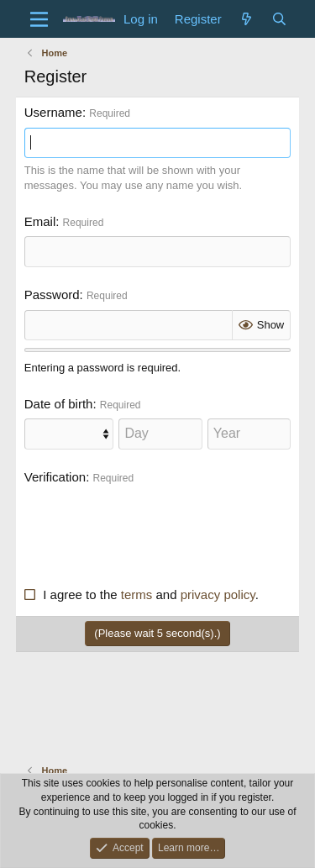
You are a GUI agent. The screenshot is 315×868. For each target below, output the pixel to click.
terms (137, 594)
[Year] (249, 434)
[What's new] (247, 19)
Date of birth (59, 404)
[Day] (160, 434)
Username (53, 112)
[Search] (279, 19)
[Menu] (39, 19)
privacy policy (218, 594)
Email (40, 221)
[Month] (69, 434)
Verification (55, 477)
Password (52, 295)
